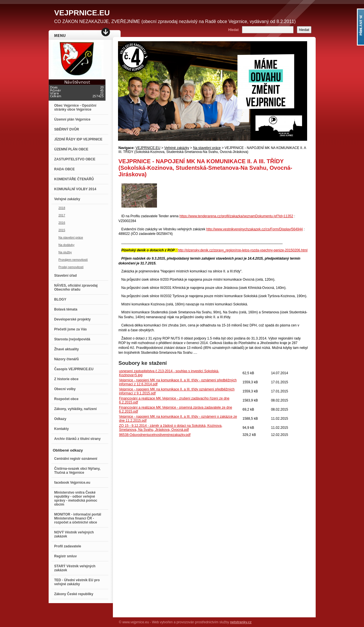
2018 (62, 208)
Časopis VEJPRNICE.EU (74, 369)
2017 (62, 215)
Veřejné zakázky (67, 199)
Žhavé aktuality (67, 349)
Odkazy (60, 419)
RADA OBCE (65, 169)
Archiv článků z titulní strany (77, 439)
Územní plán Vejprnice (72, 119)
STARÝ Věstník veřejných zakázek (75, 568)
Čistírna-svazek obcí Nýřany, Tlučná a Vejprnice (77, 471)
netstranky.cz (241, 622)
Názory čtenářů (67, 359)
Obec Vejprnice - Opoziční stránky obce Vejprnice (75, 107)
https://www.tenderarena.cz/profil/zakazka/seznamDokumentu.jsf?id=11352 (236, 216)
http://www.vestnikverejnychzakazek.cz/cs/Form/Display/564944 (254, 229)
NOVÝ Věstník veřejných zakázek (74, 534)
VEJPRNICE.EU (148, 148)
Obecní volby (65, 389)
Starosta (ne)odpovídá (72, 339)
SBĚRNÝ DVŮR (67, 129)
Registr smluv (66, 556)
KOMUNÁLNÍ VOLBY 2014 (75, 189)
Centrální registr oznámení (76, 459)
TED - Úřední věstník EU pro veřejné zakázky (77, 582)
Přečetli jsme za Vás (71, 329)
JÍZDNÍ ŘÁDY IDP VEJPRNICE (78, 139)
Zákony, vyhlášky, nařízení (76, 409)
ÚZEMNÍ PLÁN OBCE (71, 149)
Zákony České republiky (74, 594)
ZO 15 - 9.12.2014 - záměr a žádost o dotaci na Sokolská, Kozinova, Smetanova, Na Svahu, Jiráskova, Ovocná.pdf (171, 428)
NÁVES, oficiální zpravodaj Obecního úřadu (76, 287)
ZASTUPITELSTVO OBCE (75, 159)
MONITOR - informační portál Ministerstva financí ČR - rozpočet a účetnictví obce (78, 518)
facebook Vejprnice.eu (72, 483)
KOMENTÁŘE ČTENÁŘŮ (74, 179)
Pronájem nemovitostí (73, 260)
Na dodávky (67, 245)
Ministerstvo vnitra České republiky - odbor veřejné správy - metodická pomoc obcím (76, 498)
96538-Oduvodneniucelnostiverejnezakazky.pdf (155, 435)
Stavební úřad (66, 276)
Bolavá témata (66, 309)
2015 (62, 230)
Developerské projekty (73, 319)
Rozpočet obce (66, 399)
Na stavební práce (71, 237)
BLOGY (60, 299)
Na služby (65, 252)
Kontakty (62, 429)
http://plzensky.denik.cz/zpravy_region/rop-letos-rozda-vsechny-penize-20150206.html (243, 250)
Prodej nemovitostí (71, 267)
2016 (62, 223)
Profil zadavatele (68, 546)
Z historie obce (66, 379)
